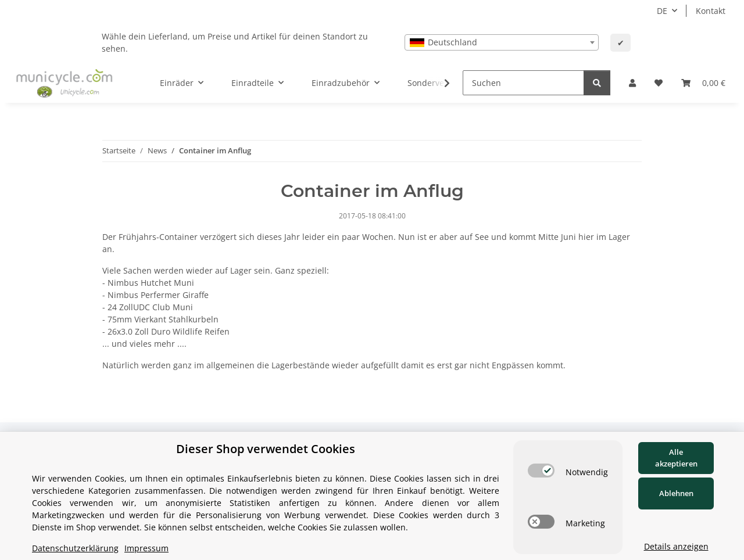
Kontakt (711, 11)
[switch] (541, 471)
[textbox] (502, 42)
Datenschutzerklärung (75, 548)
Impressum (146, 548)
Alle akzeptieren (676, 458)
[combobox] (502, 42)
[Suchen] (523, 83)
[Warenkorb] (703, 83)
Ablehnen (676, 493)
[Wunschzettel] (659, 83)
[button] (632, 83)
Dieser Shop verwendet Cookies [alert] (266, 449)
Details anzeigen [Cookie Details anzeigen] (676, 546)
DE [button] (662, 11)
